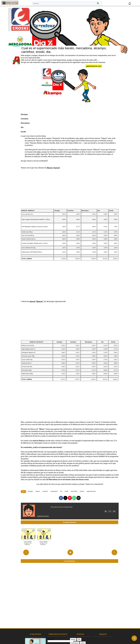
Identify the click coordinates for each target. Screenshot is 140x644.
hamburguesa (86, 625)
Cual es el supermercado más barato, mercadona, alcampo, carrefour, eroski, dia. (67, 29)
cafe (79, 639)
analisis (73, 639)
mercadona (77, 472)
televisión (89, 635)
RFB (79, 625)
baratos (41, 472)
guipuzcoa (83, 632)
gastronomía (74, 632)
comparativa (57, 472)
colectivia (85, 639)
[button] (116, 3)
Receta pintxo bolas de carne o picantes (30, 638)
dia (64, 472)
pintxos (73, 628)
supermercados (94, 472)
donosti (88, 642)
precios (85, 472)
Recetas (73, 625)
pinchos (73, 635)
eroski (69, 472)
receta (79, 628)
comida (73, 642)
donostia (85, 628)
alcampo (33, 472)
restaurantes (81, 635)
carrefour (48, 472)
